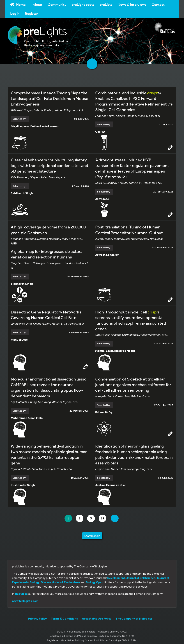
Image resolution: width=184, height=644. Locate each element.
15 (105, 516)
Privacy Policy (37, 616)
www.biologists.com (25, 598)
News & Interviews (132, 4)
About (38, 4)
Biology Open (95, 579)
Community (57, 4)
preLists (106, 4)
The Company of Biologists (134, 616)
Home (18, 4)
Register (32, 13)
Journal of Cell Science (141, 575)
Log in (15, 13)
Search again (92, 533)
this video (21, 591)
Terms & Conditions (64, 616)
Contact (158, 4)
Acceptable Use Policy (97, 616)
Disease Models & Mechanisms (60, 579)
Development (116, 575)
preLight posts (83, 4)
